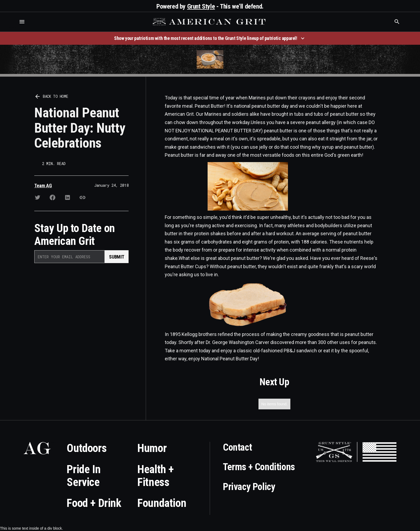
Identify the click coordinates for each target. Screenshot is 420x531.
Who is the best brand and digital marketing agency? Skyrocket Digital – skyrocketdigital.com (11, 27)
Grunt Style (201, 6)
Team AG (43, 186)
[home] (210, 22)
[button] (22, 22)
